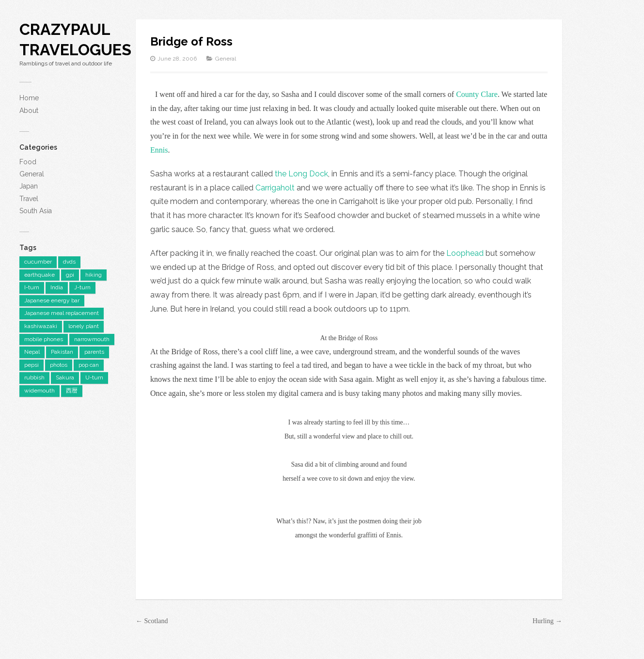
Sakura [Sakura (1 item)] (65, 377)
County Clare (477, 94)
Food (28, 162)
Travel (29, 199)
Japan (29, 186)
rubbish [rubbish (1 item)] (34, 377)
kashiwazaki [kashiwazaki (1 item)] (41, 326)
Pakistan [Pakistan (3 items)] (62, 352)
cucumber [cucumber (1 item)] (38, 262)
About (29, 110)
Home (29, 98)
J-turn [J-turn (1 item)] (82, 287)
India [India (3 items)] (57, 287)
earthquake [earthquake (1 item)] (39, 275)
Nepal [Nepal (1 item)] (32, 352)
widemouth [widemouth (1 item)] (39, 391)
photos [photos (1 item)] (59, 365)
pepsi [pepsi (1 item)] (31, 365)
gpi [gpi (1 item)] (70, 275)
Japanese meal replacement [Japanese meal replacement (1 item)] (62, 313)
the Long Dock (301, 174)
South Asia (36, 211)
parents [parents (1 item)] (94, 352)
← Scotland (152, 621)
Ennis (159, 150)
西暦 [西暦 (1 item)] (72, 391)
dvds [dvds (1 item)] (69, 262)
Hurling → (547, 621)
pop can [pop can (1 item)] (89, 365)
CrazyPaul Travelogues (75, 39)
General (32, 174)
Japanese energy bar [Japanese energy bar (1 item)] (52, 300)
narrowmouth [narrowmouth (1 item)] (92, 339)
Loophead (466, 253)
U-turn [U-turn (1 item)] (94, 377)
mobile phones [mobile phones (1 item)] (44, 339)
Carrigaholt (275, 188)
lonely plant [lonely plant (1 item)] (84, 326)
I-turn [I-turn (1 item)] (32, 287)
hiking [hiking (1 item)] (94, 275)
